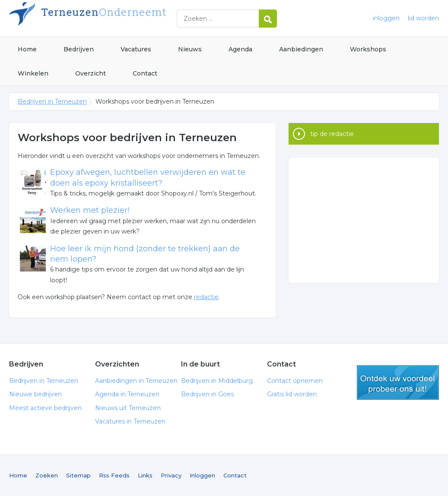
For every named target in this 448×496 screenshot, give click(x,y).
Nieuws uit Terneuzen (128, 408)
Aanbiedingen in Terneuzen (136, 381)
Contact (145, 73)
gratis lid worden (398, 382)
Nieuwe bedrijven (35, 394)
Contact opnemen (295, 381)
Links (145, 475)
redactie (206, 297)
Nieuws (190, 49)
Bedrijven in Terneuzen (117, 18)
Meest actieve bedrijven (45, 408)
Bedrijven (79, 49)
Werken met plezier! (90, 210)
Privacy (171, 475)
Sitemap (78, 475)
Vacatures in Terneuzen (130, 421)
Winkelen (33, 73)
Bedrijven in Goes (207, 394)
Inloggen (202, 475)
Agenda (240, 49)
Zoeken (47, 475)
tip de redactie (332, 134)
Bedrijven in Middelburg (217, 381)
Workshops (368, 49)
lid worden (423, 18)
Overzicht (91, 73)
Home (27, 49)
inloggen (386, 18)
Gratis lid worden (292, 394)
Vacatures (136, 49)
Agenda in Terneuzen (127, 394)
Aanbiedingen (301, 49)
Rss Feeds (114, 475)
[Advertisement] (364, 220)
